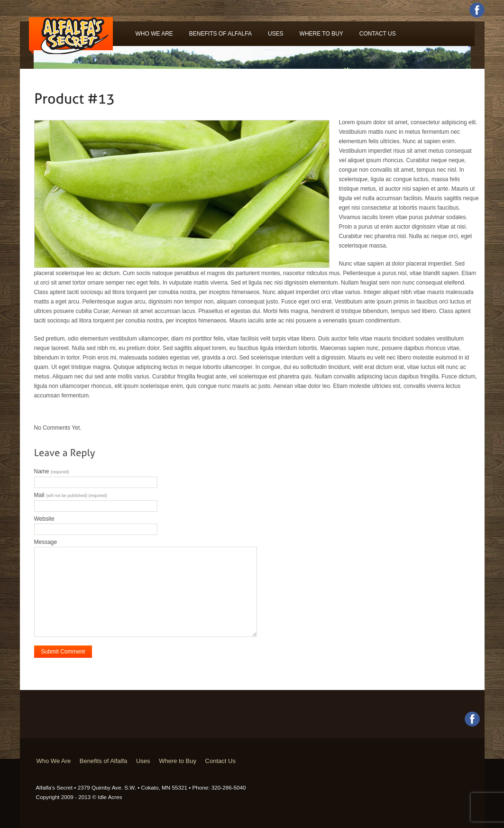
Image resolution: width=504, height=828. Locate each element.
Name (52, 471)
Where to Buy (321, 34)
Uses (276, 34)
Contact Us (378, 34)
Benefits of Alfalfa (220, 34)
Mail (71, 495)
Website (44, 519)
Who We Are (154, 34)
